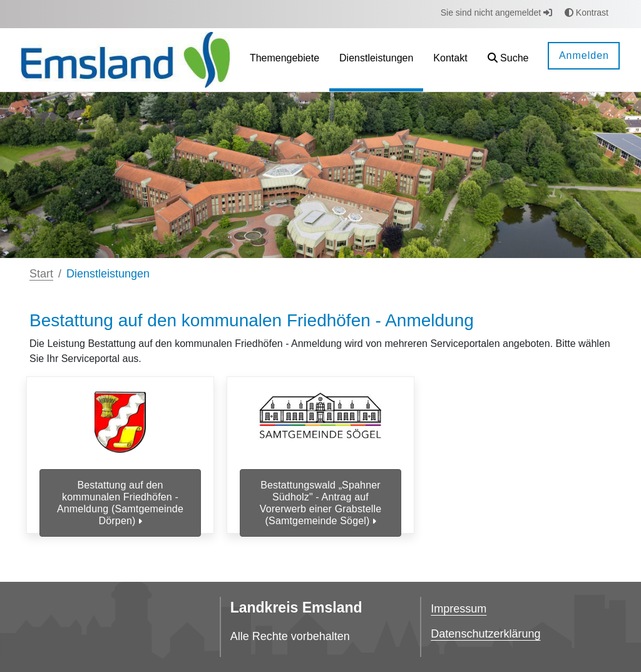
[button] (508, 60)
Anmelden (584, 55)
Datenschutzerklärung (485, 634)
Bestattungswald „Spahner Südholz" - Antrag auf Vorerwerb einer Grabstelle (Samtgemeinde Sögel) (320, 503)
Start (41, 274)
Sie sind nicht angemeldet (496, 13)
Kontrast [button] (587, 13)
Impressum (459, 609)
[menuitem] (285, 60)
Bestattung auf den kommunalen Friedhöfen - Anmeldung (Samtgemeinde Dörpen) (120, 503)
